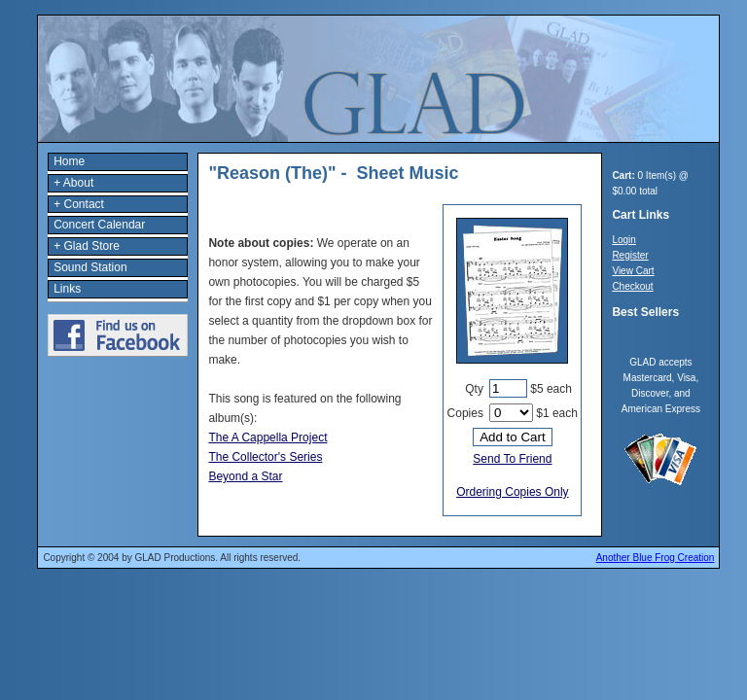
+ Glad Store (87, 246)
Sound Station (90, 267)
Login (623, 240)
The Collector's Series (265, 457)
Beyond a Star (245, 476)
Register (630, 255)
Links (67, 289)
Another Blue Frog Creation (656, 558)
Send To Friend (512, 459)
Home (69, 161)
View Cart (633, 271)
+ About (73, 183)
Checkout (632, 286)
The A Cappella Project (267, 437)
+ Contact (79, 204)
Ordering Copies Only (512, 492)
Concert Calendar (99, 225)
